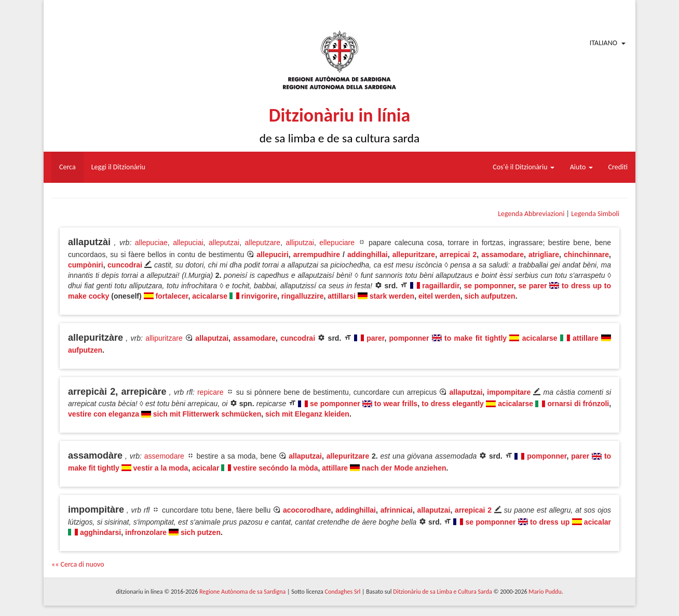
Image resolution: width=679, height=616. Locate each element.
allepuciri (272, 255)
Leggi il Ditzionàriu (118, 167)
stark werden (392, 296)
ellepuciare (337, 243)
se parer (532, 286)
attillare (586, 338)
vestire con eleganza (104, 414)
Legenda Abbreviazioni (531, 214)
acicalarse (210, 296)
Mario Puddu (545, 592)
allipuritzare (164, 338)
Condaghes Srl (342, 592)
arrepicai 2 (458, 255)
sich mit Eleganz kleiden (307, 414)
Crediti (618, 167)
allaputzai (212, 338)
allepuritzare (414, 255)
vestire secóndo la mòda (275, 468)
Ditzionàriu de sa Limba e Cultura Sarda (442, 592)
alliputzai (300, 243)
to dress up (550, 522)
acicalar (206, 468)
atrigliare (544, 255)
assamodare (503, 255)
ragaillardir (441, 286)
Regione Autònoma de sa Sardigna (242, 592)
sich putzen (201, 532)
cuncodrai (125, 265)
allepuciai (188, 243)
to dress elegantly (453, 404)
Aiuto (581, 167)
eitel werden (439, 296)
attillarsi (342, 296)
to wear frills (396, 404)
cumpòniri (86, 265)
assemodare (164, 456)
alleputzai (224, 243)
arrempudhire (317, 255)
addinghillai (368, 255)
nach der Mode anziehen (404, 468)
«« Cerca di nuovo (78, 564)
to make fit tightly (476, 338)
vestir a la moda (161, 468)
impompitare (509, 392)
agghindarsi (100, 532)
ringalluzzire (303, 296)
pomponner (409, 338)
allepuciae (151, 243)
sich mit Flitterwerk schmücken (207, 414)
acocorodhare (307, 510)
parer (375, 338)
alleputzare (263, 243)
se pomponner (488, 286)
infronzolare (146, 532)
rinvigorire (259, 296)
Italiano (603, 43)
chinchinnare (586, 255)
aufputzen (85, 350)
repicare (211, 392)
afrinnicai (397, 510)
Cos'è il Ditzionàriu (523, 167)
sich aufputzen (490, 296)
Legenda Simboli (595, 214)
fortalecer (172, 296)
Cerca (67, 167)
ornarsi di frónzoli (578, 404)
